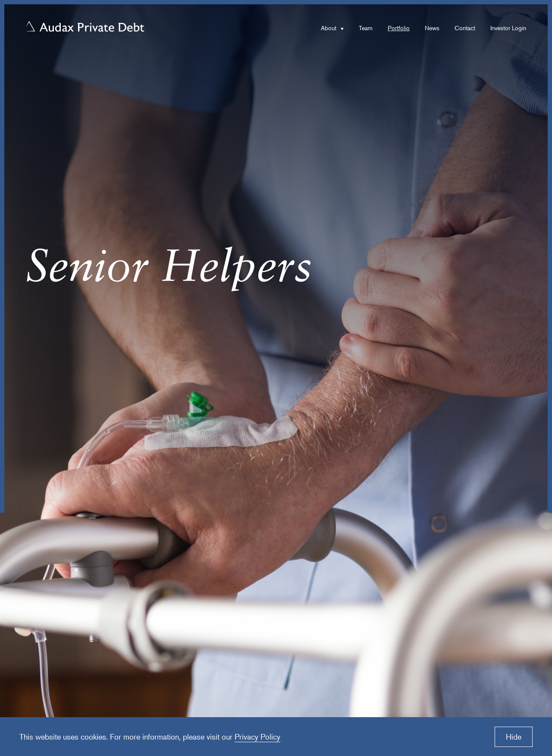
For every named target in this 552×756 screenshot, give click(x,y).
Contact (465, 28)
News (432, 28)
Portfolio (399, 28)
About (329, 28)
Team (366, 28)
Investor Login (508, 28)
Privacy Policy (257, 737)
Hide (514, 737)
